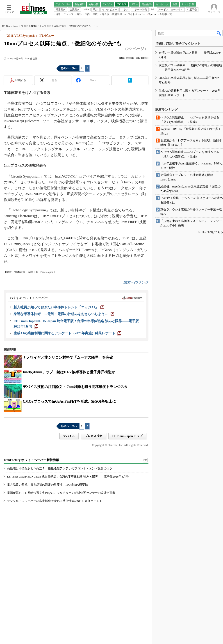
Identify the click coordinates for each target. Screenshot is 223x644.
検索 (219, 33)
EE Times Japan (10, 26)
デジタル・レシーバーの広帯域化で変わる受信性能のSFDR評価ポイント (55, 501)
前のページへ (69, 68)
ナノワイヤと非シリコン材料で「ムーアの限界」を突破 (68, 357)
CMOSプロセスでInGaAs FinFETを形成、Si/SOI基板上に (69, 401)
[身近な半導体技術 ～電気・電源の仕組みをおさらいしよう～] (64, 314)
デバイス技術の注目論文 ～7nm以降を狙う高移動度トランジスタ (75, 387)
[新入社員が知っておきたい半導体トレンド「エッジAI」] (59, 307)
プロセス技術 (28, 26)
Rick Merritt (127, 58)
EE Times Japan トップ (127, 436)
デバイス (69, 436)
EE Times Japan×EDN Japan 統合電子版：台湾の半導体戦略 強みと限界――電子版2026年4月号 (68, 477)
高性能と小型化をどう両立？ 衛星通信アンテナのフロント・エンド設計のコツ (60, 468)
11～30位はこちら (212, 232)
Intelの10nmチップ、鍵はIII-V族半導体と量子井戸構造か (69, 372)
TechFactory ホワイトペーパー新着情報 (31, 460)
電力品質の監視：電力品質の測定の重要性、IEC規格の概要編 (47, 485)
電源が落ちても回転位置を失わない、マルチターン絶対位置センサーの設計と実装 (61, 493)
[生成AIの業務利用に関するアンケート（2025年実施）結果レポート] (67, 333)
